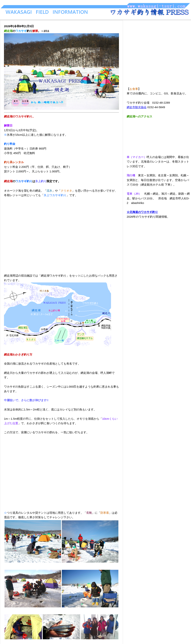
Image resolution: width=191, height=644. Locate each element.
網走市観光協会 (137, 107)
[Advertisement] (61, 233)
